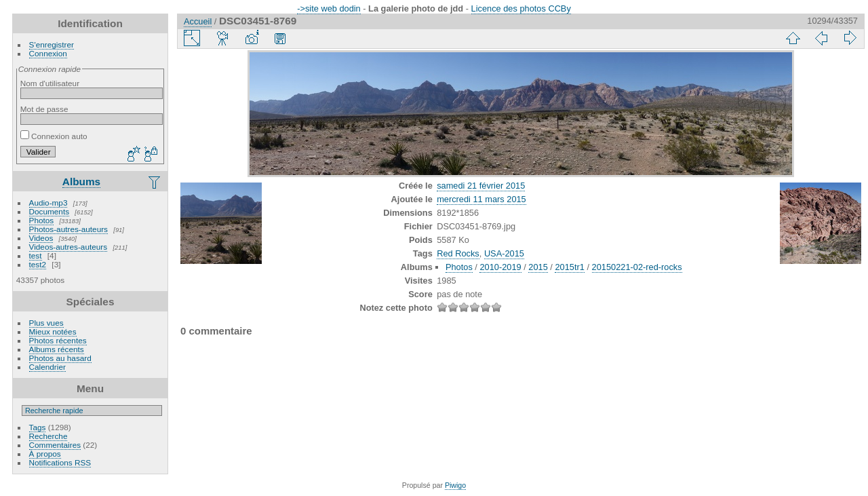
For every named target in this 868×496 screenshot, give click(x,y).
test (36, 255)
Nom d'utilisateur (50, 83)
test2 (38, 264)
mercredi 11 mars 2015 (481, 199)
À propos (45, 454)
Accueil (198, 21)
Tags (38, 427)
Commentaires (55, 445)
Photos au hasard (60, 358)
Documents (50, 211)
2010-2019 (500, 267)
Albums (81, 182)
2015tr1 (569, 267)
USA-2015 (504, 253)
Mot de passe (44, 109)
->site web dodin (329, 8)
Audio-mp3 (48, 203)
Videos (41, 238)
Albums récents (57, 349)
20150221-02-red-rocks (637, 267)
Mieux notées (53, 331)
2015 (538, 267)
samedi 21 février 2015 (481, 186)
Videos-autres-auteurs (68, 247)
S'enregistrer (52, 44)
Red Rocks (458, 253)
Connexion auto (54, 136)
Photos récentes (58, 340)
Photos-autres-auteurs (68, 229)
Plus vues (46, 323)
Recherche (48, 436)
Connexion (48, 53)
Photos (42, 220)
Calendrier (47, 367)
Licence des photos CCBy (521, 8)
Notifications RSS (60, 462)
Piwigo (455, 485)
